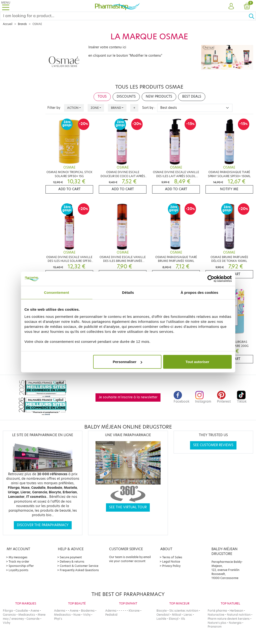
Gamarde (33, 619)
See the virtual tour (128, 507)
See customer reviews (213, 445)
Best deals (192, 97)
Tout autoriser (197, 362)
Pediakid (111, 615)
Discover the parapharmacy (43, 525)
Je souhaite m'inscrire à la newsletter (128, 397)
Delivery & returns (72, 562)
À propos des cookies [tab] (200, 292)
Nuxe (77, 615)
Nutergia (235, 623)
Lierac (188, 615)
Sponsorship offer (21, 566)
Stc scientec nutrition (184, 611)
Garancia (9, 615)
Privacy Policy (171, 566)
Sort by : (149, 108)
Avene (35, 611)
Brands (22, 24)
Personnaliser (128, 362)
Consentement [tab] (57, 292)
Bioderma (88, 611)
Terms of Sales (172, 557)
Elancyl (174, 619)
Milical (176, 615)
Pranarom (215, 627)
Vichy (7, 623)
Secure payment (71, 557)
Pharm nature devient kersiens (229, 619)
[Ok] (252, 16)
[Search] (124, 16)
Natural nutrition (239, 615)
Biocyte (162, 611)
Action (73, 108)
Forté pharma (217, 611)
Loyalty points (18, 570)
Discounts (126, 97)
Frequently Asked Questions (79, 570)
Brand (116, 108)
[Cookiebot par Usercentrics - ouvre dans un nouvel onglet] (211, 279)
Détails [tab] (128, 292)
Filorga (8, 611)
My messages (18, 557)
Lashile (161, 619)
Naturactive (216, 615)
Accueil (8, 24)
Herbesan (236, 611)
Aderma (60, 611)
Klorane (134, 611)
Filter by (54, 108)
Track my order (19, 562)
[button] (231, 6)
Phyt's (58, 619)
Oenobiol (163, 615)
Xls (183, 619)
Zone (95, 108)
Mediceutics (27, 615)
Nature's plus (217, 623)
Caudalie (22, 611)
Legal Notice (171, 562)
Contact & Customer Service (79, 566)
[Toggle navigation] (6, 6)
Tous (102, 97)
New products (159, 97)
